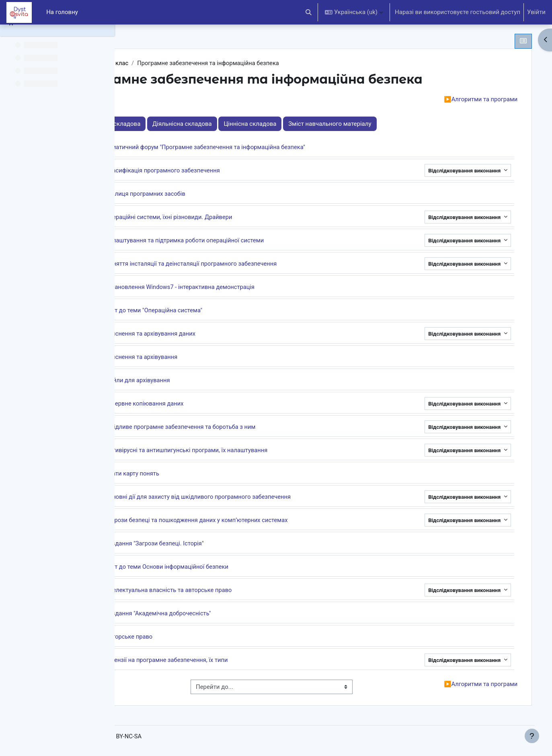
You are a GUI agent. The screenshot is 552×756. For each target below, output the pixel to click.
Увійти (536, 12)
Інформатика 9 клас (171, 63)
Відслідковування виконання (456, 171)
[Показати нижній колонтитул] (532, 736)
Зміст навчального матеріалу (399, 124)
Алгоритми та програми (471, 100)
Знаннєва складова (182, 124)
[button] (309, 12)
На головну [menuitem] (62, 12)
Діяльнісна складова (252, 124)
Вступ (157, 100)
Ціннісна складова (320, 124)
